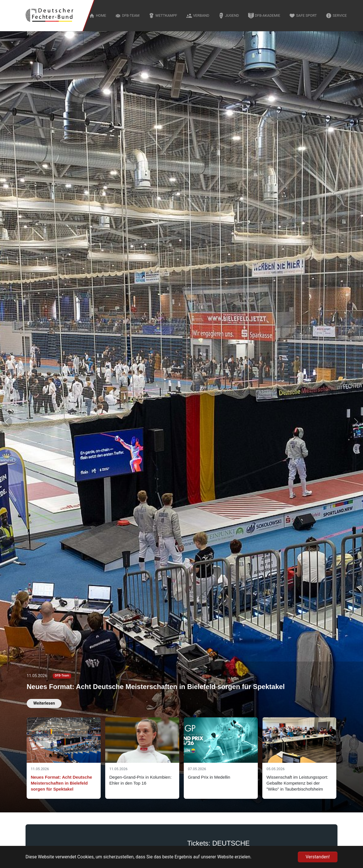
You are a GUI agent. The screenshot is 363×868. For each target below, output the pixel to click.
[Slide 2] (142, 758)
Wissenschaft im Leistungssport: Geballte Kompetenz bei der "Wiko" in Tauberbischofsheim (297, 783)
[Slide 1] (64, 758)
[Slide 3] (221, 758)
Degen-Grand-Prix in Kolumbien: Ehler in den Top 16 (140, 780)
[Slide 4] (299, 758)
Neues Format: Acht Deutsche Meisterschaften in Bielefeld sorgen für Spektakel (156, 687)
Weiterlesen (44, 703)
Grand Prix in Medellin (209, 777)
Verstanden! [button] (317, 857)
